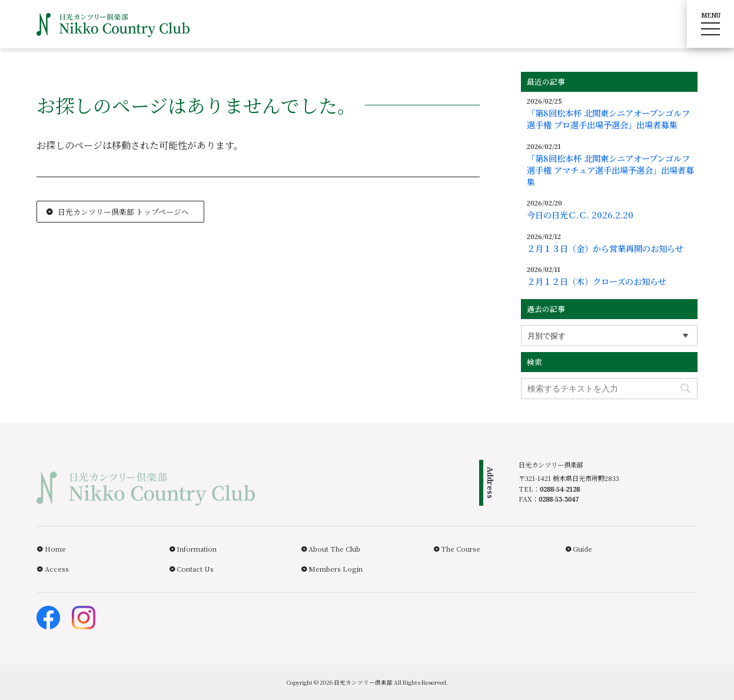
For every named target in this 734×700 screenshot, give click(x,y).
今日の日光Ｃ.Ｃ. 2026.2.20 (580, 215)
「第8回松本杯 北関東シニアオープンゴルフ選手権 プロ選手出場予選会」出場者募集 (608, 119)
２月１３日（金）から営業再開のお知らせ (605, 248)
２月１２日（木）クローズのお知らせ (597, 281)
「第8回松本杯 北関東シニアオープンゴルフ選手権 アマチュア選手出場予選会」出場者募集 (610, 170)
